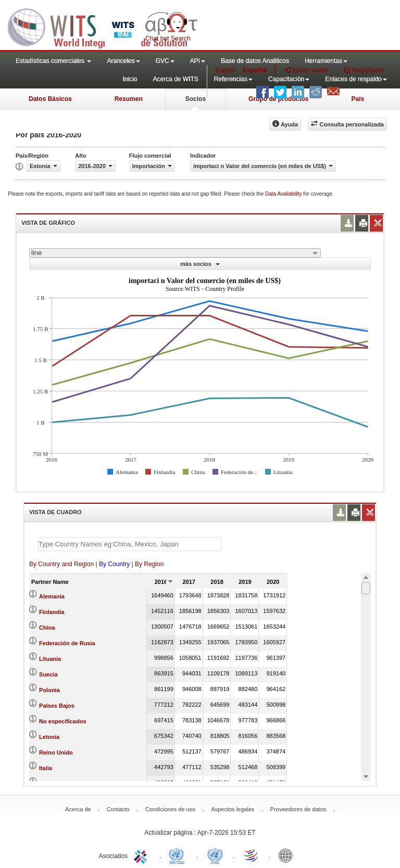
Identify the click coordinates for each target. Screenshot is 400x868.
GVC (165, 61)
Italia (46, 768)
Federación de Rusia (67, 643)
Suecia (48, 674)
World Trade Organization (252, 855)
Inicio (130, 79)
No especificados (63, 721)
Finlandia (52, 612)
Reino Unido (56, 752)
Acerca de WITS (175, 79)
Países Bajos (57, 706)
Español (255, 70)
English (226, 70)
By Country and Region (61, 564)
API (198, 61)
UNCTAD (179, 855)
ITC (142, 855)
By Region (149, 564)
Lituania (50, 659)
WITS (104, 26)
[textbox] (130, 544)
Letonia (49, 737)
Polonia (49, 690)
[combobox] (175, 253)
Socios (196, 99)
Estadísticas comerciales (53, 61)
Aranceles (123, 61)
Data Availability (284, 194)
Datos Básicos (50, 99)
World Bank (288, 855)
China (47, 628)
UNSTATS (215, 855)
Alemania (52, 596)
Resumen (129, 99)
